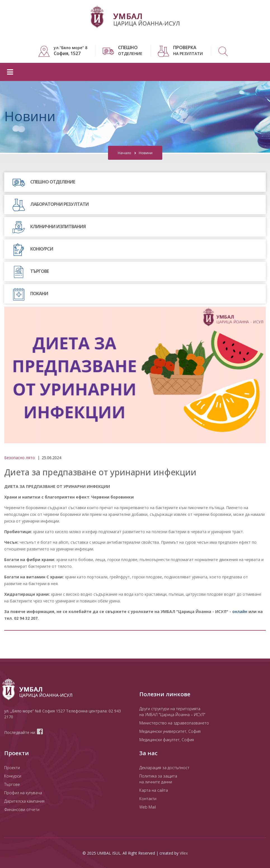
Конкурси (13, 776)
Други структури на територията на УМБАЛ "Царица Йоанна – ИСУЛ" (172, 711)
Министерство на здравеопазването (174, 723)
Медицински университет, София (170, 731)
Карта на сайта (154, 790)
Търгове (12, 784)
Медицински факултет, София (167, 739)
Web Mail (148, 807)
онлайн (240, 611)
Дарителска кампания (24, 801)
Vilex (184, 853)
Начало (125, 153)
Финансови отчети (22, 809)
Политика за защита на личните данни (158, 779)
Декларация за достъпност (164, 767)
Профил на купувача (23, 792)
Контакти (148, 798)
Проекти (12, 767)
